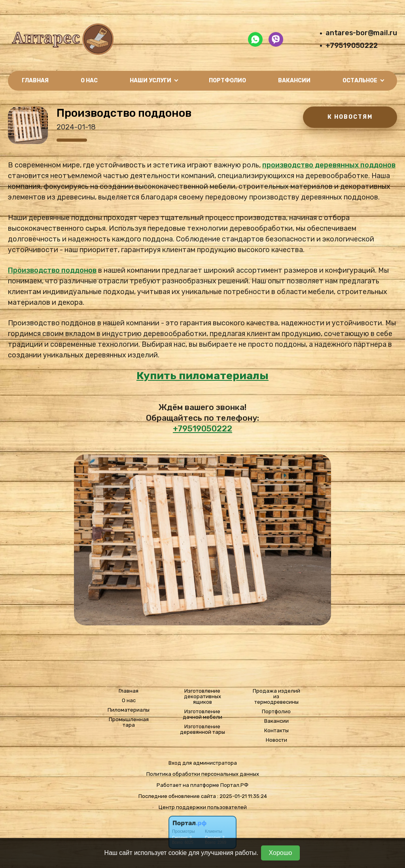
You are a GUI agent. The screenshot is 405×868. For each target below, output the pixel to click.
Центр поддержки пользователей (203, 807)
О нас (89, 81)
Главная (35, 81)
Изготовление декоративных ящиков (202, 697)
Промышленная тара (129, 722)
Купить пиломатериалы (202, 376)
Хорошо (281, 853)
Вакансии (294, 81)
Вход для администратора (203, 763)
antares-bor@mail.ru (361, 33)
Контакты (276, 731)
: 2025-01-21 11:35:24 (242, 796)
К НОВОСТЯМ (350, 117)
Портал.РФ (234, 785)
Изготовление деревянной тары (202, 729)
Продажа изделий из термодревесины (276, 697)
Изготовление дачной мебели (202, 714)
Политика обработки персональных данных (203, 774)
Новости (276, 740)
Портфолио (227, 81)
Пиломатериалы (129, 710)
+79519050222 (351, 46)
